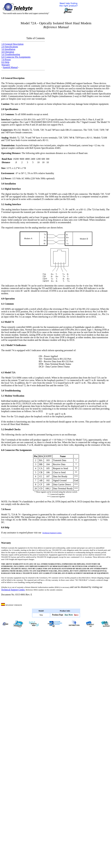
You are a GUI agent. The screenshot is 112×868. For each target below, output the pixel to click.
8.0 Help (5, 62)
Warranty (6, 65)
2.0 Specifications (10, 47)
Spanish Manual (10, 67)
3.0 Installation (8, 49)
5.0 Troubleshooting (11, 54)
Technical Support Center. (52, 533)
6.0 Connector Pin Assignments (16, 57)
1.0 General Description (12, 44)
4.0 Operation (8, 52)
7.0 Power (6, 60)
